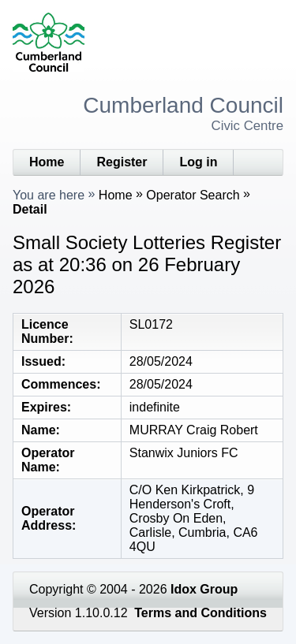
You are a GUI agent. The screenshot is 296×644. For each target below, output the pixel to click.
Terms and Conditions (200, 613)
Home (47, 162)
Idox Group (204, 589)
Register (122, 162)
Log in (198, 162)
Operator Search (193, 195)
